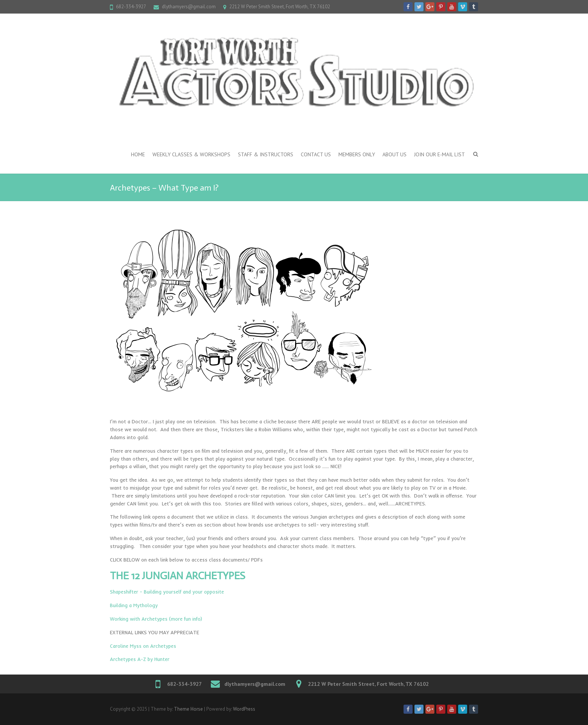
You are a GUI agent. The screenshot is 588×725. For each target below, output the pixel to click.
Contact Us (316, 154)
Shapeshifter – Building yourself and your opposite (167, 592)
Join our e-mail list (439, 154)
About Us (395, 154)
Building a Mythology (134, 605)
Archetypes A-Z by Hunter (140, 659)
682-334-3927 (131, 7)
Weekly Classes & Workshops (191, 154)
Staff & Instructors (266, 154)
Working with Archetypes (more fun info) (156, 619)
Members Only (357, 154)
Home (138, 154)
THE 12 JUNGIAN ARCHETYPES (177, 576)
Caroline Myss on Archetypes (143, 646)
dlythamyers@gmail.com (189, 7)
